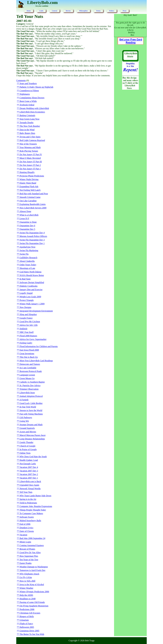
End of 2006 (25, 524)
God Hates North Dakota (30, 272)
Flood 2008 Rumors (28, 336)
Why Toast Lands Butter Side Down (35, 496)
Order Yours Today (28, 265)
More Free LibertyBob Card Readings (36, 361)
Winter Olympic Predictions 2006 (34, 592)
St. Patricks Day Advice (30, 385)
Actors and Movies (28, 432)
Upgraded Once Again (29, 485)
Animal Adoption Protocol (31, 396)
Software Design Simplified (32, 282)
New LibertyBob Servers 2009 (33, 208)
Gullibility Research (28, 258)
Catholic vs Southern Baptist (32, 382)
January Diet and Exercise (31, 290)
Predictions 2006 (27, 609)
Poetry (98, 11)
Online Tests (25, 453)
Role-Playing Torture (29, 151)
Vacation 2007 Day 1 (29, 478)
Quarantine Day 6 (27, 226)
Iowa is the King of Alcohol (32, 584)
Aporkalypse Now (27, 247)
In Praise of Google (28, 449)
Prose (125, 11)
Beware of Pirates (27, 549)
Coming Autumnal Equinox (32, 545)
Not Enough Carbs (28, 464)
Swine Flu (24, 254)
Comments (21, 80)
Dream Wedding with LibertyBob (34, 108)
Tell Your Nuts (26, 492)
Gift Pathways (26, 417)
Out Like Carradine (28, 201)
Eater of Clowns (27, 531)
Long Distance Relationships (32, 439)
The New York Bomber (30, 126)
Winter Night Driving (29, 179)
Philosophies (83, 11)
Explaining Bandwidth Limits (33, 204)
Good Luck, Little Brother (31, 403)
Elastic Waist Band (28, 183)
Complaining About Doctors (32, 98)
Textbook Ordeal (27, 105)
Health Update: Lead (29, 460)
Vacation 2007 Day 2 (29, 474)
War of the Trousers (28, 144)
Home (29, 11)
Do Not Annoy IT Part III (31, 162)
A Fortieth (24, 400)
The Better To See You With (32, 634)
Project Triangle (27, 300)
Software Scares (27, 517)
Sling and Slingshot (28, 314)
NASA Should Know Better (32, 275)
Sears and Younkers (28, 83)
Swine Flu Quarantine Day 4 (32, 233)
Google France (26, 318)
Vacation (23, 535)
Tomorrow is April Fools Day (32, 570)
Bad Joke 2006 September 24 (32, 538)
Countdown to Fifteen (29, 91)
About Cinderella (27, 261)
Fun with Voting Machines (31, 414)
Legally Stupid (26, 293)
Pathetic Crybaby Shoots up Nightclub (36, 87)
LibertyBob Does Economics (32, 112)
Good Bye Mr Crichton (30, 322)
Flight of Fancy (26, 624)
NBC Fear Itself (27, 332)
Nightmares (25, 94)
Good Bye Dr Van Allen (30, 552)
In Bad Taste (25, 279)
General (55, 11)
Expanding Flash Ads (29, 186)
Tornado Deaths (27, 123)
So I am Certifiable (28, 368)
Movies (68, 11)
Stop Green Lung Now (29, 119)
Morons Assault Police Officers (33, 236)
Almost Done (25, 211)
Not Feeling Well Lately (30, 190)
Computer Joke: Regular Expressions (36, 506)
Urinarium (24, 620)
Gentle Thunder (26, 442)
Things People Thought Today (33, 510)
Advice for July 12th (28, 325)
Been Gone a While (28, 101)
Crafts (41, 11)
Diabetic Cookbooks (29, 286)
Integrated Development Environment (36, 311)
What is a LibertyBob (29, 215)
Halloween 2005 (27, 627)
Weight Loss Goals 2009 (30, 297)
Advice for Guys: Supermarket (33, 339)
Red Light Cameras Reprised (32, 140)
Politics (112, 11)
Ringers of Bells (27, 616)
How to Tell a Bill (27, 581)
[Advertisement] (130, 136)
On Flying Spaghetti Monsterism (34, 606)
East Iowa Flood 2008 (29, 350)
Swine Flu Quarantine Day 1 (32, 243)
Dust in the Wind (27, 130)
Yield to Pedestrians (28, 503)
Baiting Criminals (27, 115)
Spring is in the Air (28, 499)
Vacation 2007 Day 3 (29, 471)
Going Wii (24, 421)
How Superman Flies (29, 556)
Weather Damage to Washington (34, 567)
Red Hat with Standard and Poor (34, 194)
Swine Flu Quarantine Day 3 (32, 240)
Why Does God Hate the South (33, 457)
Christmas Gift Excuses (30, 613)
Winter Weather (26, 588)
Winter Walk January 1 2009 (32, 304)
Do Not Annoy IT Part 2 (30, 165)
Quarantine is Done (28, 222)
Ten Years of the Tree (29, 560)
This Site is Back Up (29, 357)
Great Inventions (27, 354)
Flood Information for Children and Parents (39, 346)
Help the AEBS (26, 595)
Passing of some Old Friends (32, 602)
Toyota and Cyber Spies (30, 137)
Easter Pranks (26, 563)
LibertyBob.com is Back (30, 481)
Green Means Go (27, 378)
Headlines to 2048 (27, 599)
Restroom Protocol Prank (31, 371)
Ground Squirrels (27, 428)
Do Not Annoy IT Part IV (31, 155)
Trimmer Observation (29, 389)
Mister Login (25, 542)
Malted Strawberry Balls (30, 521)
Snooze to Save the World (31, 410)
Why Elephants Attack (29, 574)
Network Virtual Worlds (30, 489)
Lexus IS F (24, 218)
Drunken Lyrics (26, 528)
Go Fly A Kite (26, 577)
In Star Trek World (28, 407)
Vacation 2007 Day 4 (29, 467)
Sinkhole (23, 329)
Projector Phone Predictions (32, 176)
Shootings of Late (27, 268)
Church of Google (27, 446)
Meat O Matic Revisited (30, 158)
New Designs (25, 307)
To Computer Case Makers (31, 513)
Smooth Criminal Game (30, 197)
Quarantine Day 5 (27, 229)
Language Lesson (27, 375)
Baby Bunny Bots (27, 133)
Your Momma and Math (30, 147)
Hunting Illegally (27, 172)
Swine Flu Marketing (29, 250)
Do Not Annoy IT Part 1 (30, 169)
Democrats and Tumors (30, 364)
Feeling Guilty (26, 343)
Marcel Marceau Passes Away (33, 435)
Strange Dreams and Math (31, 425)
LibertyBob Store (27, 393)
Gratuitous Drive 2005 (29, 631)
